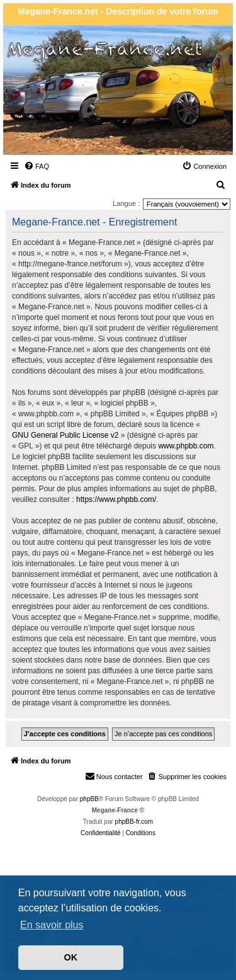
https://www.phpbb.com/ (116, 499)
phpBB (89, 799)
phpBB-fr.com (134, 822)
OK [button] (71, 957)
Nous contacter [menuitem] (114, 776)
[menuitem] (37, 166)
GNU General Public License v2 (65, 435)
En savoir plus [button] (52, 925)
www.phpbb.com (186, 446)
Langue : (126, 203)
